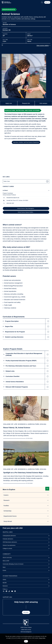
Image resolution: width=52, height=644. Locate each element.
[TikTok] (10, 591)
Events (4, 570)
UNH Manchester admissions (10, 542)
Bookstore (5, 586)
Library (4, 580)
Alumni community (7, 558)
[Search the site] (42, 2)
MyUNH (5, 583)
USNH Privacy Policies (26, 627)
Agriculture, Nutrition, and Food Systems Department (26, 142)
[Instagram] (4, 591)
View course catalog (43, 45)
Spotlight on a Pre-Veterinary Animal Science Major (23, 473)
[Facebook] (7, 591)
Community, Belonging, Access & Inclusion (13, 564)
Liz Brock (26, 190)
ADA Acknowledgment (26, 632)
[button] (48, 321)
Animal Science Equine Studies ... (26, 212)
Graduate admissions (8, 539)
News (4, 567)
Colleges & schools (7, 549)
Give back (26, 612)
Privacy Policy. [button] (42, 638)
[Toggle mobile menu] (47, 2)
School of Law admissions (9, 545)
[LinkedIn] (15, 591)
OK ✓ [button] (26, 641)
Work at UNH (6, 561)
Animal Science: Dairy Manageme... (26, 208)
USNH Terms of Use (26, 630)
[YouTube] (12, 591)
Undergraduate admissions (9, 536)
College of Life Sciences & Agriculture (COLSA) (25, 424)
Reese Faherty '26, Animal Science (17, 428)
